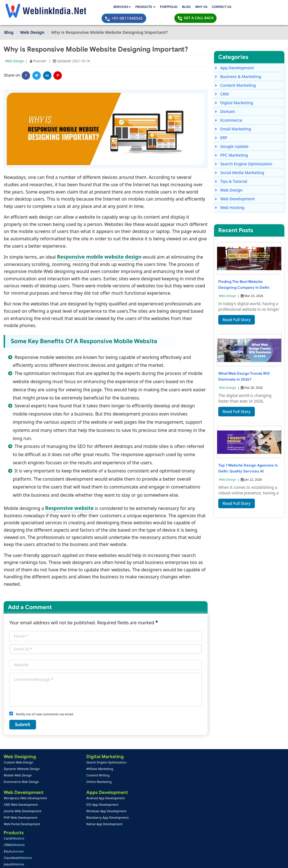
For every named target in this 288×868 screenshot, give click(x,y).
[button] (94, 8)
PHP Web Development (21, 806)
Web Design (15, 50)
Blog (136, 8)
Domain (225, 101)
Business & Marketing (238, 66)
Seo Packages (107, 806)
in (48, 65)
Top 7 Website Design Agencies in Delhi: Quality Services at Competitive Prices (247, 462)
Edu (107, 764)
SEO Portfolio (61, 839)
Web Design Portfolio (67, 826)
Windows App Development (71, 800)
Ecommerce (229, 109)
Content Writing (62, 764)
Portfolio (118, 8)
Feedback (13, 839)
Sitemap (103, 839)
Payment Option (109, 826)
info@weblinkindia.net (182, 798)
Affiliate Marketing (64, 757)
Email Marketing (233, 118)
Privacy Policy (220, 860)
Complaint (14, 845)
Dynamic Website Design (22, 757)
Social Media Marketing (240, 162)
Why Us (151, 8)
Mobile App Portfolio (66, 832)
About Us (13, 832)
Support (103, 832)
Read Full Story (237, 311)
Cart (108, 751)
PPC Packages (107, 813)
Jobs (108, 777)
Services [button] (69, 8)
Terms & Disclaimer (184, 860)
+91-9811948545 (215, 7)
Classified (111, 770)
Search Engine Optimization (244, 153)
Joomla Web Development (23, 800)
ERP (221, 127)
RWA (108, 783)
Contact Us (172, 8)
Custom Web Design (19, 751)
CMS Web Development (21, 793)
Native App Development (69, 813)
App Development (235, 57)
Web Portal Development (22, 813)
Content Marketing (236, 75)
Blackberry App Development (72, 806)
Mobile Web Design (18, 764)
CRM (222, 83)
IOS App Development (67, 793)
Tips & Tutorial (231, 171)
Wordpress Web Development (26, 787)
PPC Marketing (232, 144)
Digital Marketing (234, 92)
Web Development (235, 188)
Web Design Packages (113, 800)
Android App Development (70, 787)
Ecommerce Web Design (22, 770)
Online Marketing (64, 770)
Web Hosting (230, 197)
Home (11, 826)
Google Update (232, 136)
